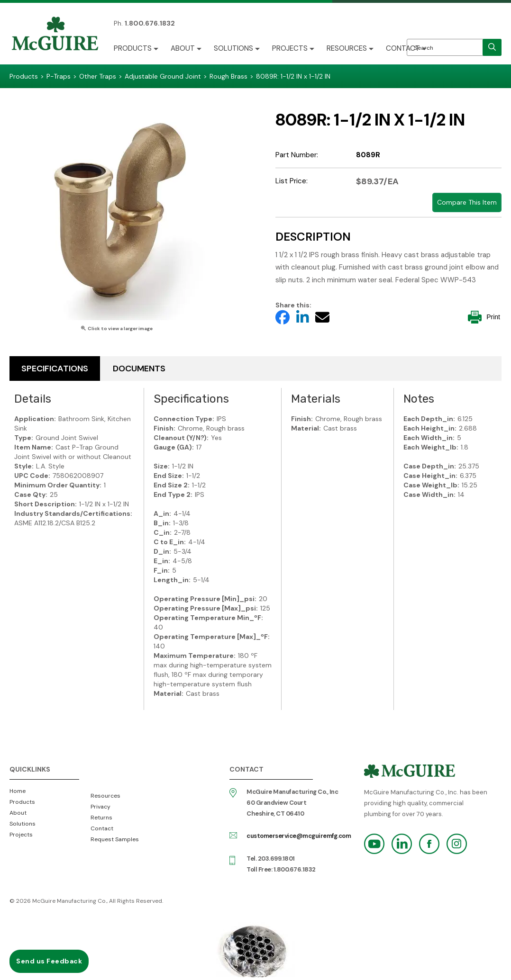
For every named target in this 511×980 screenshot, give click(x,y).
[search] (492, 47)
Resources (347, 48)
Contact (403, 48)
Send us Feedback (49, 961)
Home (18, 791)
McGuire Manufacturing (55, 35)
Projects (290, 48)
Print (484, 317)
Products (133, 48)
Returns (101, 818)
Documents (139, 369)
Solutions (233, 48)
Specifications (55, 369)
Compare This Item (467, 202)
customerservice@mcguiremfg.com (299, 836)
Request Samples (115, 839)
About (183, 48)
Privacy (100, 807)
